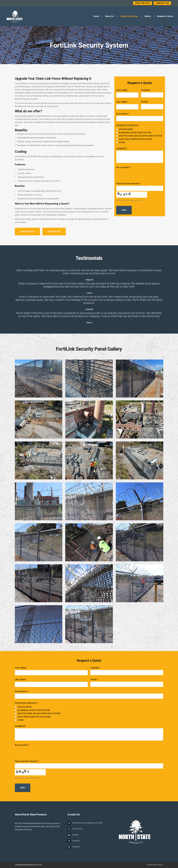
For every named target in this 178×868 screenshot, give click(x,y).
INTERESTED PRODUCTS (128, 125)
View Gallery (54, 232)
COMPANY (146, 90)
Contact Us (162, 3)
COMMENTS (122, 149)
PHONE (145, 102)
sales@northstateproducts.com (28, 865)
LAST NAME (122, 102)
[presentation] (135, 174)
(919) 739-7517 (143, 3)
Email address (123, 114)
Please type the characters (129, 184)
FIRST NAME (123, 90)
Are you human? (124, 167)
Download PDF (27, 232)
